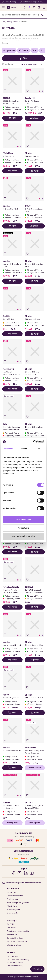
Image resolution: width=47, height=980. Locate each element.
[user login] (29, 7)
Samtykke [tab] (8, 449)
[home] (11, 7)
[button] (42, 15)
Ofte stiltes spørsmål (15, 896)
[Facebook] (13, 873)
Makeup (10, 22)
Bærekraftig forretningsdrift (18, 931)
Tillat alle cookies (24, 520)
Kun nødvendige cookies (24, 536)
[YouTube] (32, 873)
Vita (4, 22)
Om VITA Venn (13, 956)
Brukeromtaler (13, 913)
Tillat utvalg (23, 528)
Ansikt (16, 22)
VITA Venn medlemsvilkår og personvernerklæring (18, 961)
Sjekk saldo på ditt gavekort (18, 903)
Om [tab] (39, 449)
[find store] (25, 7)
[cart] (44, 7)
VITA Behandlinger (14, 945)
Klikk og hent (12, 823)
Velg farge (35, 118)
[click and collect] (39, 7)
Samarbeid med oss (15, 938)
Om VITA (10, 924)
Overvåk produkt (35, 768)
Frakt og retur (12, 899)
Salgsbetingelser (13, 910)
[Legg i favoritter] (5, 91)
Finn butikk (11, 928)
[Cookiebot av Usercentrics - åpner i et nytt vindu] (33, 442)
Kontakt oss (12, 892)
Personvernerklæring (15, 966)
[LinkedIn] (26, 873)
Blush (35, 50)
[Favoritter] (34, 7)
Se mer (5, 43)
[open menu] (3, 7)
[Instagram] (19, 873)
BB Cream (24, 22)
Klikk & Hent (12, 906)
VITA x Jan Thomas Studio (17, 942)
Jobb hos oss (12, 935)
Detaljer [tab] (24, 449)
